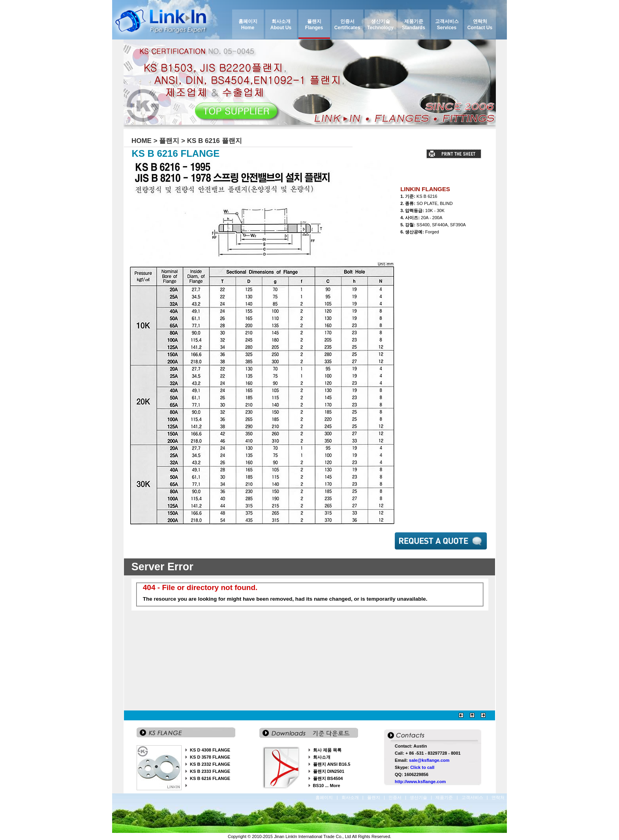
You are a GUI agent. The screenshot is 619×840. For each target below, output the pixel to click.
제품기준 (445, 797)
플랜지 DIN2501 (329, 771)
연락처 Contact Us (480, 24)
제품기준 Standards (414, 24)
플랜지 (374, 797)
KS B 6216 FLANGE (210, 778)
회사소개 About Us (281, 24)
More (335, 786)
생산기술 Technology (380, 24)
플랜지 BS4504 (328, 778)
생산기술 (419, 797)
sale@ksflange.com (429, 760)
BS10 (319, 786)
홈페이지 (325, 797)
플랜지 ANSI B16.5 (332, 764)
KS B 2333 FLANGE (210, 771)
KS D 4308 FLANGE (210, 750)
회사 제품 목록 (327, 750)
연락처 (499, 797)
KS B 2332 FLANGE (210, 764)
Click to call (422, 767)
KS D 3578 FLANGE (210, 757)
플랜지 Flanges (314, 24)
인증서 (396, 797)
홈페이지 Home (248, 24)
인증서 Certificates (347, 24)
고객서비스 (473, 797)
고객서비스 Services (447, 24)
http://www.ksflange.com (420, 782)
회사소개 (322, 757)
